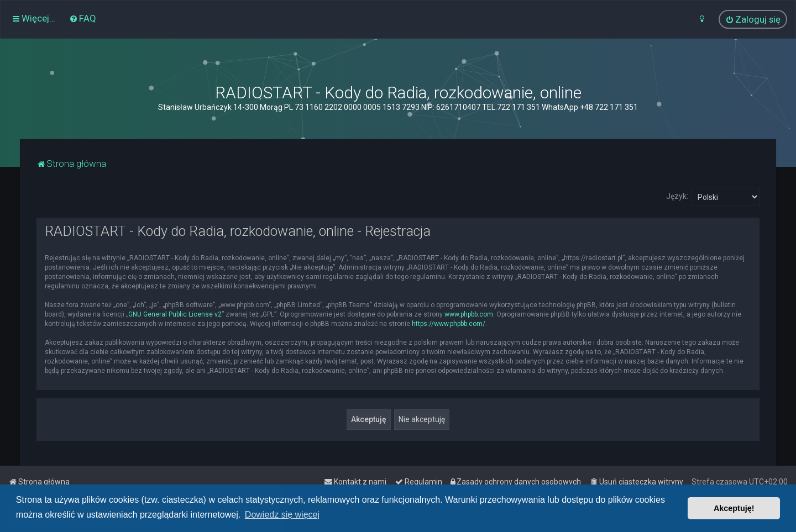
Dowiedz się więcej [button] (282, 515)
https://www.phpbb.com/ (449, 324)
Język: (677, 196)
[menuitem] (83, 18)
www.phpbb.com (469, 314)
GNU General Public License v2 (175, 314)
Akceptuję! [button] (734, 508)
